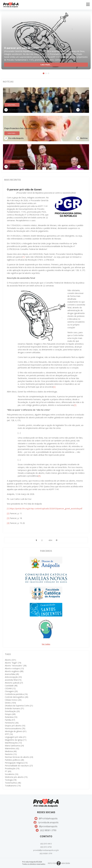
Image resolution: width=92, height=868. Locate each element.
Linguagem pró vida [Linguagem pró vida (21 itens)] (16, 737)
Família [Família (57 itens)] (10, 720)
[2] (54, 387)
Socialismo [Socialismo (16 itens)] (12, 774)
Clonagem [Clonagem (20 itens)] (11, 691)
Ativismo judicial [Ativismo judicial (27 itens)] (14, 683)
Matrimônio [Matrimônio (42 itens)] (12, 748)
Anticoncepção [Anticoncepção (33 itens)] (13, 677)
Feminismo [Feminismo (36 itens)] (12, 723)
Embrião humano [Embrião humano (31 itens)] (14, 708)
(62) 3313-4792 (46, 847)
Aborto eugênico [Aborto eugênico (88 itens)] (14, 671)
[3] (75, 405)
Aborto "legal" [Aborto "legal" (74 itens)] (13, 663)
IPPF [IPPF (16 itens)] (9, 734)
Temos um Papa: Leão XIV (17, 157)
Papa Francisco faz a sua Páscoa (20, 128)
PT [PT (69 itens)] (8, 771)
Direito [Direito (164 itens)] (10, 703)
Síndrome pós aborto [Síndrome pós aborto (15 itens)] (16, 777)
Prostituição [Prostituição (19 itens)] (12, 768)
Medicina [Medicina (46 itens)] (11, 751)
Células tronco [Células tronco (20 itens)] (13, 700)
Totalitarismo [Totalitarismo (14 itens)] (13, 786)
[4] (39, 476)
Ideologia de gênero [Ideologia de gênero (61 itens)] (16, 731)
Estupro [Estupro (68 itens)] (10, 714)
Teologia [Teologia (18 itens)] (11, 780)
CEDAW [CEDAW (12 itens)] (10, 688)
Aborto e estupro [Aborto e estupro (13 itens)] (14, 668)
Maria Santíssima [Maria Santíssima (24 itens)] (14, 746)
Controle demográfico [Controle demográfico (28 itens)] (17, 697)
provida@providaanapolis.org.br (46, 850)
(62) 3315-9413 (46, 844)
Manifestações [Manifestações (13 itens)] (13, 743)
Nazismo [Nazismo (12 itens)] (11, 754)
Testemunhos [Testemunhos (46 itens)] (13, 783)
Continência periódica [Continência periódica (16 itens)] (16, 694)
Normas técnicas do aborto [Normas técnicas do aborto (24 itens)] (19, 757)
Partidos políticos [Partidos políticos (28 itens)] (14, 760)
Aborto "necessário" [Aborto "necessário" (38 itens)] (16, 666)
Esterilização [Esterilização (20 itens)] (12, 711)
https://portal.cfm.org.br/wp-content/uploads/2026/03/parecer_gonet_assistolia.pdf (46, 509)
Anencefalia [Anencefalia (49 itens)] (12, 674)
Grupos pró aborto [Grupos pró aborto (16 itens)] (15, 726)
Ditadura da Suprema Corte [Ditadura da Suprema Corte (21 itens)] (19, 706)
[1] (24, 257)
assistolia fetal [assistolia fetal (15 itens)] (13, 680)
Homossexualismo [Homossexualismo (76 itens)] (15, 728)
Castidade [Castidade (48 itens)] (11, 686)
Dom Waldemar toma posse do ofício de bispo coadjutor (32, 100)
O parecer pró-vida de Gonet (21, 48)
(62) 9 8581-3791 (46, 854)
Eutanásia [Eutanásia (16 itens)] (11, 717)
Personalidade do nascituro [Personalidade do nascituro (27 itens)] (19, 766)
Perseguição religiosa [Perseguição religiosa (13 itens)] (16, 763)
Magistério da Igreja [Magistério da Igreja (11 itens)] (16, 740)
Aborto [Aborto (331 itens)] (10, 660)
